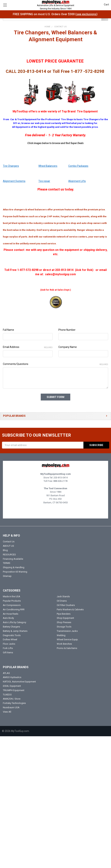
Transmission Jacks (67, 631)
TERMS (7, 563)
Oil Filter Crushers (66, 605)
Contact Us (9, 542)
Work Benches (64, 644)
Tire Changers (11, 166)
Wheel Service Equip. (68, 639)
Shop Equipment (65, 618)
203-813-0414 (61, 477)
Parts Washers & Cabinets (70, 609)
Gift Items (8, 652)
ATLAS (6, 673)
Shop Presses (64, 622)
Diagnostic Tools (12, 635)
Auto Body (8, 618)
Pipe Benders (64, 614)
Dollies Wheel (10, 639)
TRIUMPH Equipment (14, 690)
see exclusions (86, 14)
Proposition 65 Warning (15, 572)
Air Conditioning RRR (14, 609)
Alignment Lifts (77, 181)
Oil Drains (62, 601)
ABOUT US (8, 546)
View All (7, 712)
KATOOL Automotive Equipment (19, 682)
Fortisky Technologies (14, 703)
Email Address (28, 347)
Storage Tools (64, 627)
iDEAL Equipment (12, 686)
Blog (5, 550)
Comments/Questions (55, 364)
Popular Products (12, 601)
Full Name (8, 330)
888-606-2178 (60, 481)
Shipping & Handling (14, 567)
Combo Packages (78, 166)
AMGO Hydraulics (12, 677)
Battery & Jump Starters (15, 631)
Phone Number (67, 330)
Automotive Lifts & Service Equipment (55, 7)
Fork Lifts (8, 648)
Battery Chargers (11, 627)
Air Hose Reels (11, 614)
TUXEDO (7, 694)
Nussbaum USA (11, 707)
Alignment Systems (14, 181)
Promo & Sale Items (67, 648)
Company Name (68, 347)
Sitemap (7, 576)
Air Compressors (12, 605)
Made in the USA (12, 596)
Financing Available (13, 559)
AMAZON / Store (12, 699)
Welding (61, 635)
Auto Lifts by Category (15, 622)
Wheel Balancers (48, 166)
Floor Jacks (9, 644)
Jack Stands (63, 596)
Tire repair (44, 181)
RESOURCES (9, 554)
